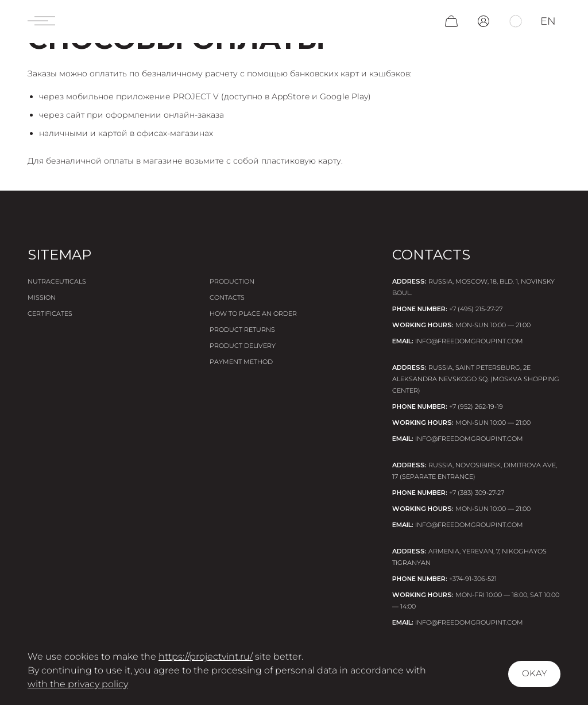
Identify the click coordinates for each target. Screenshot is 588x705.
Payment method (241, 362)
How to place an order (253, 313)
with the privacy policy (78, 684)
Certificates (50, 313)
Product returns (242, 330)
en (548, 24)
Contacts (227, 297)
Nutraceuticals (57, 281)
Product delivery (243, 346)
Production (232, 281)
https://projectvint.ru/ (206, 656)
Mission (42, 297)
